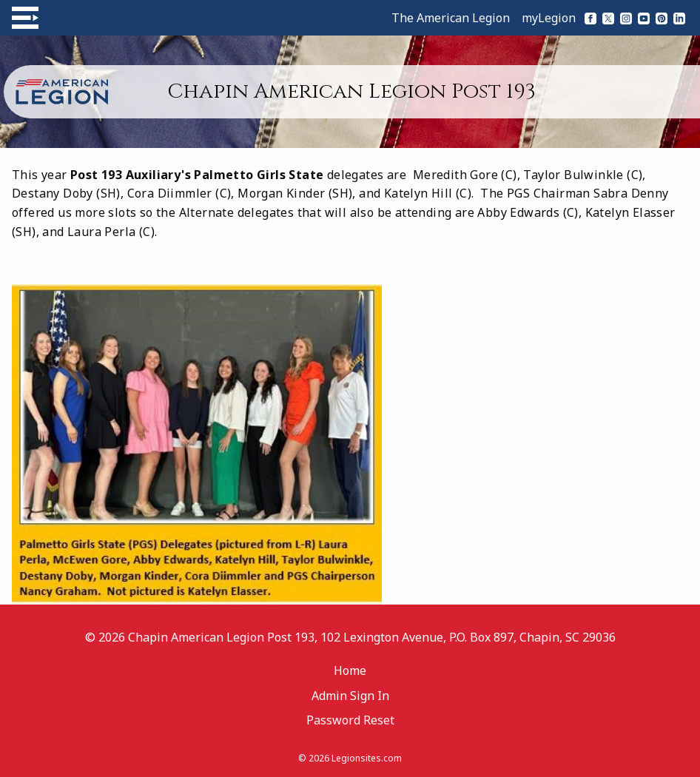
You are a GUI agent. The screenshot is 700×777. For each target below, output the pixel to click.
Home (350, 670)
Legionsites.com (367, 758)
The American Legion (451, 18)
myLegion (549, 18)
